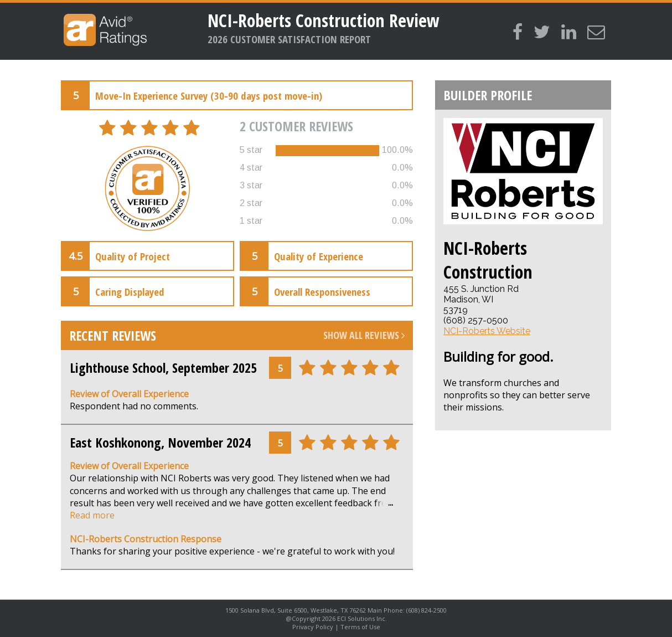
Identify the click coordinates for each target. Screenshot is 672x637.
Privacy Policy (313, 627)
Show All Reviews (364, 335)
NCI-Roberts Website (487, 331)
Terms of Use (360, 627)
